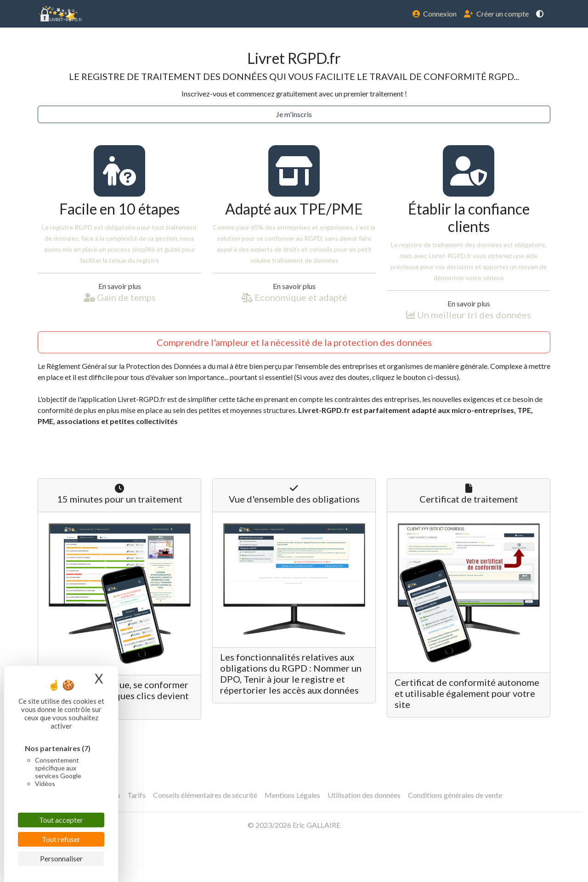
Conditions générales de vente (455, 795)
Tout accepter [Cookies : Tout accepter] (61, 820)
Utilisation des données (364, 795)
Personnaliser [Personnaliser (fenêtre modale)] (61, 858)
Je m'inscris (294, 114)
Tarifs (136, 795)
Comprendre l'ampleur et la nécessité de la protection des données (294, 342)
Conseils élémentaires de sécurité (205, 795)
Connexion (435, 14)
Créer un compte (496, 14)
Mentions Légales (292, 795)
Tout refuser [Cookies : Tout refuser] (61, 839)
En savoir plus (120, 286)
